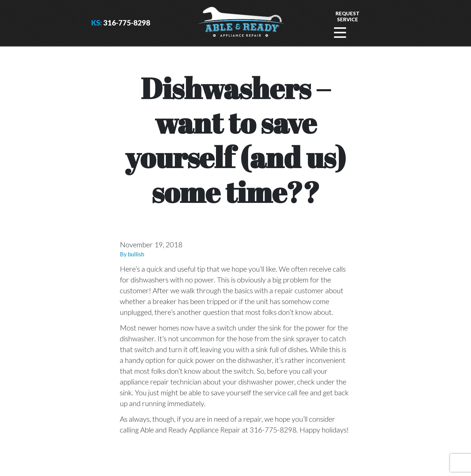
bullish (136, 254)
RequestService (348, 16)
